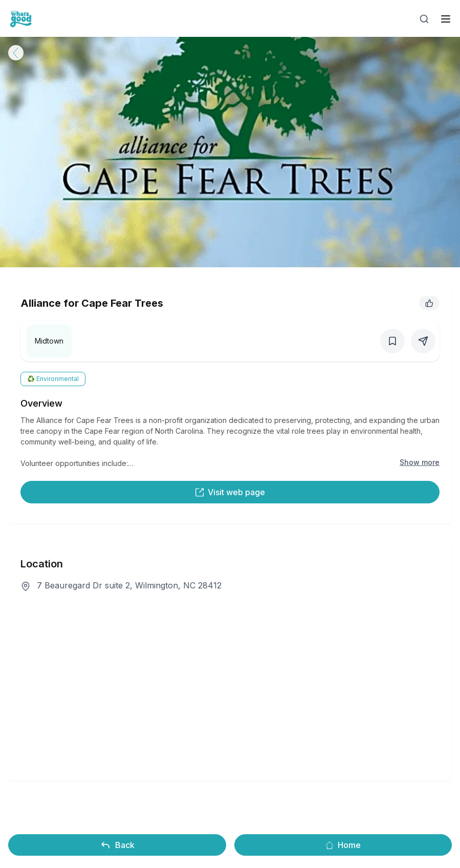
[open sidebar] (446, 19)
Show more (420, 462)
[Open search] (424, 19)
